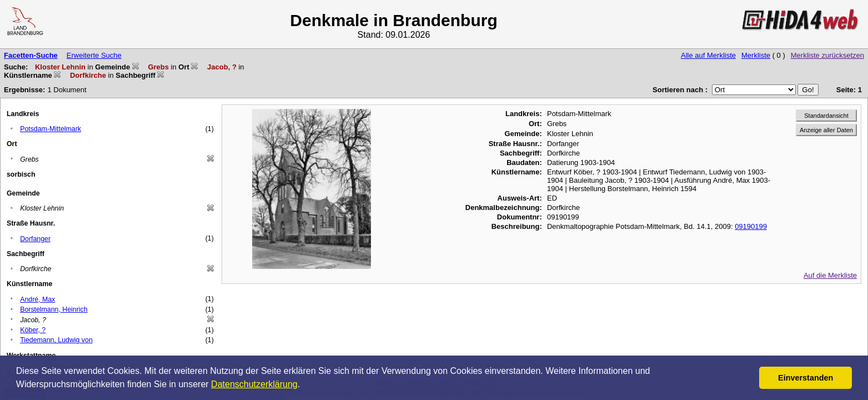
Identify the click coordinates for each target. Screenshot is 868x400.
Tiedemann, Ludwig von (56, 340)
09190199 (751, 226)
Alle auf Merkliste (708, 55)
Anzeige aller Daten (826, 130)
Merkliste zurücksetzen (827, 55)
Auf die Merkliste (830, 275)
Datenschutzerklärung (254, 384)
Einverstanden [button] (806, 378)
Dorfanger (35, 239)
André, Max (37, 299)
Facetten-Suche (31, 55)
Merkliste (756, 55)
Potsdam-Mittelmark (51, 129)
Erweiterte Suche (94, 55)
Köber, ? (33, 330)
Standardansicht (826, 116)
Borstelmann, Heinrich (54, 309)
